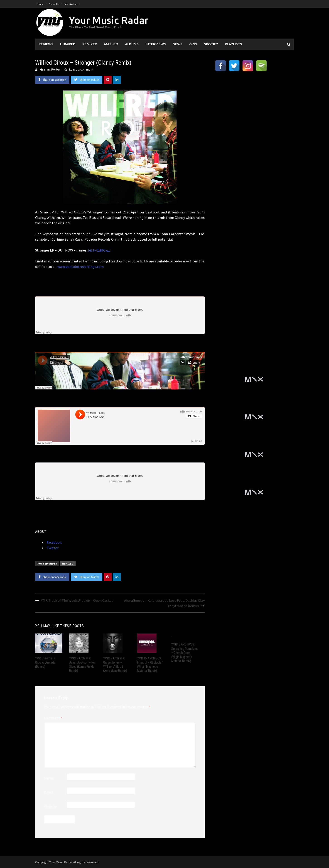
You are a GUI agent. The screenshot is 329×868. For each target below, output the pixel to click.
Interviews (156, 44)
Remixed (90, 44)
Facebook (54, 542)
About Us (54, 4)
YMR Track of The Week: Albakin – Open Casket (77, 600)
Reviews (46, 44)
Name (49, 778)
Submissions (71, 4)
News (178, 44)
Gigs (193, 44)
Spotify (211, 44)
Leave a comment (81, 69)
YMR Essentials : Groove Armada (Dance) (46, 662)
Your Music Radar (109, 20)
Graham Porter (50, 69)
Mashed (111, 44)
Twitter (52, 548)
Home (41, 4)
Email (49, 792)
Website (51, 806)
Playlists (233, 44)
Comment (53, 718)
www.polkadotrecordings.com (81, 267)
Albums (132, 44)
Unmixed (68, 44)
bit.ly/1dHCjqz (99, 250)
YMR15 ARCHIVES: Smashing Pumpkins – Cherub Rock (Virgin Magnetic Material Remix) (184, 653)
